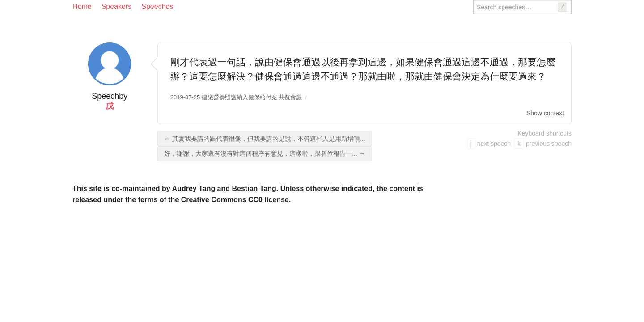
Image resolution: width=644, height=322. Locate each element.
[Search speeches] (522, 7)
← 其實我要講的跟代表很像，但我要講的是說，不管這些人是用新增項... (265, 139)
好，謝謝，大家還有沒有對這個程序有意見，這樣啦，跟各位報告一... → (265, 153)
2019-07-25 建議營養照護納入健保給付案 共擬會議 (236, 97)
